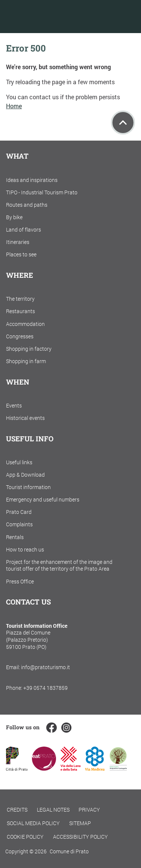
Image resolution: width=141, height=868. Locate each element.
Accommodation (25, 324)
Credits (17, 810)
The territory (20, 299)
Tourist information (28, 487)
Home (14, 106)
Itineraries (18, 242)
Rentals (15, 537)
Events (14, 405)
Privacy (89, 810)
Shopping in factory (29, 349)
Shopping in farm (26, 361)
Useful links (19, 462)
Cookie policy (25, 837)
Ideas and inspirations (32, 180)
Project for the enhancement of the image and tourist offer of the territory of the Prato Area (59, 565)
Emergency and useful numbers (43, 499)
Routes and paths (27, 205)
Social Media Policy (33, 823)
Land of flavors (23, 229)
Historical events (25, 418)
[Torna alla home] (45, 17)
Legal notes (53, 810)
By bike (14, 217)
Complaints (19, 524)
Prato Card (19, 512)
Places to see (21, 254)
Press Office (20, 581)
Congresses (20, 336)
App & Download (25, 475)
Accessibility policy (80, 837)
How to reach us (25, 549)
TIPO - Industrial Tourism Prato (42, 192)
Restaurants (20, 311)
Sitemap (80, 823)
